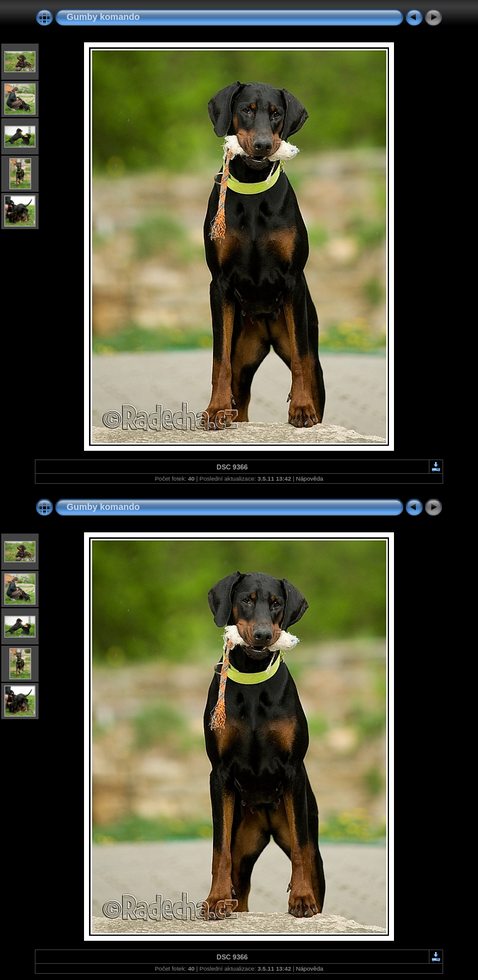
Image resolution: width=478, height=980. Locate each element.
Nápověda (310, 478)
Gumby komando (103, 17)
